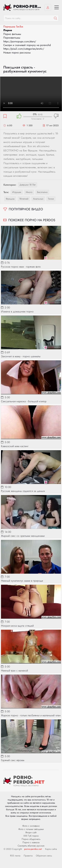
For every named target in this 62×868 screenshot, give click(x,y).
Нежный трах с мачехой (14, 671)
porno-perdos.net (33, 849)
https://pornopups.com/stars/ (20, 41)
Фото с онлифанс (31, 826)
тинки (51, 199)
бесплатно (42, 192)
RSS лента (15, 856)
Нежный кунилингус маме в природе (22, 581)
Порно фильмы (12, 34)
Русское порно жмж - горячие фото (21, 267)
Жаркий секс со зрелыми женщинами (23, 536)
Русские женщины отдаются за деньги (23, 491)
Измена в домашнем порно (17, 311)
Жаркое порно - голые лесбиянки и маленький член (31, 715)
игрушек (17, 192)
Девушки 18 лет (28, 185)
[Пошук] (55, 18)
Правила (28, 856)
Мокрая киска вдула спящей (17, 626)
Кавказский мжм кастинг (15, 446)
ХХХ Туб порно (31, 836)
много (29, 192)
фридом (10, 199)
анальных (38, 199)
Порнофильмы (12, 38)
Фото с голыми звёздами (31, 829)
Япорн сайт (31, 832)
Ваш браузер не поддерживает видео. (31, 94)
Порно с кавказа (31, 842)
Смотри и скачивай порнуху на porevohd (27, 45)
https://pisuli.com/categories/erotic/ (24, 49)
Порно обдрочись (31, 839)
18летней (24, 199)
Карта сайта (51, 849)
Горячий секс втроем (13, 760)
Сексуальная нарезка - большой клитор (24, 401)
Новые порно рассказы (17, 53)
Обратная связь (44, 856)
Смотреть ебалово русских (31, 846)
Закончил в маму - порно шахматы (21, 356)
